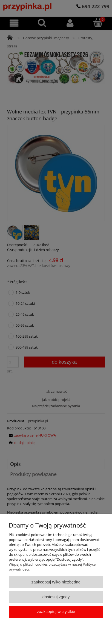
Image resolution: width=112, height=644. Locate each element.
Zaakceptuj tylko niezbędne (56, 582)
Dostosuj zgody (56, 597)
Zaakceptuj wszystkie (56, 612)
